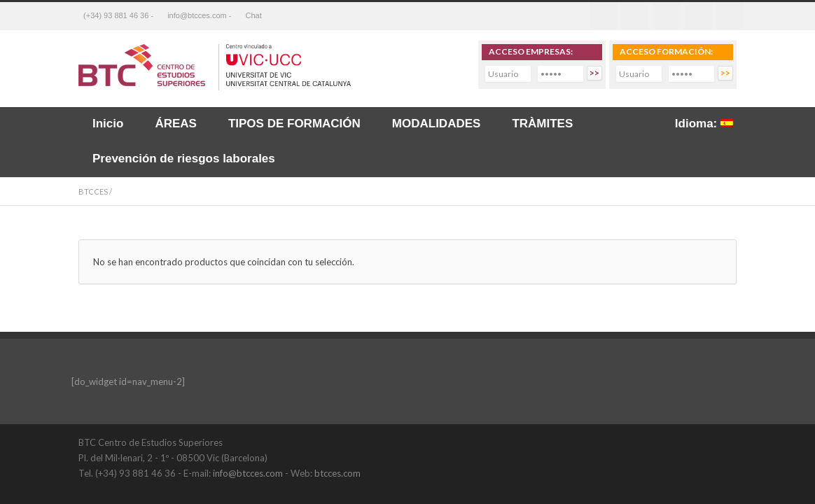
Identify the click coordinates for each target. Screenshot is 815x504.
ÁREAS (176, 124)
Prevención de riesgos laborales (184, 159)
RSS (730, 16)
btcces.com (337, 473)
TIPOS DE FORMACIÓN (294, 124)
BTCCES (93, 191)
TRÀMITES (542, 124)
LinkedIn (695, 442)
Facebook (604, 16)
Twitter (635, 16)
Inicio (108, 124)
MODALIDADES (437, 124)
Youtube (698, 16)
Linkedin (667, 16)
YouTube (723, 442)
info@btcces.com (248, 473)
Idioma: (704, 124)
